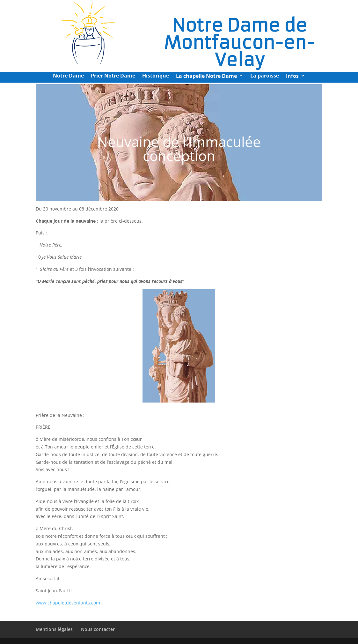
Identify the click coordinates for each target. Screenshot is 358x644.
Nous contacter (98, 629)
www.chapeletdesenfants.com (68, 603)
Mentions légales (54, 629)
